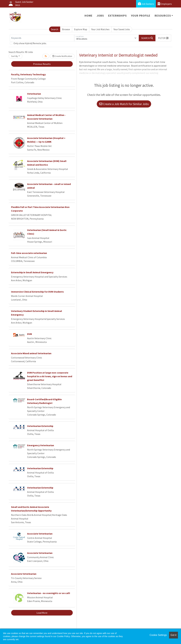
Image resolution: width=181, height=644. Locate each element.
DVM (30, 334)
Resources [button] (163, 16)
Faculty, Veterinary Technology (28, 74)
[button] (163, 38)
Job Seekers (146, 4)
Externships (117, 16)
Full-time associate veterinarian (29, 253)
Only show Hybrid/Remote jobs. (30, 43)
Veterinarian (34, 94)
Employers (165, 4)
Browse (66, 29)
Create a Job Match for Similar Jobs (124, 104)
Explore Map (81, 29)
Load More (42, 613)
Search (55, 29)
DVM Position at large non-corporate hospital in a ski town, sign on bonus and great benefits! (50, 376)
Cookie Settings (158, 635)
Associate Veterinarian (40, 534)
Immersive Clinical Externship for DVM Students (37, 292)
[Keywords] (42, 38)
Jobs (100, 16)
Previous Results (42, 64)
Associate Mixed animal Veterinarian (31, 353)
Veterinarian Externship (40, 426)
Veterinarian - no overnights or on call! (49, 593)
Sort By (15, 56)
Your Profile (141, 16)
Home (88, 16)
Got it (173, 635)
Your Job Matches (100, 29)
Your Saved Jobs (122, 29)
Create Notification (62, 56)
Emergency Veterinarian (41, 445)
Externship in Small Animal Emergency (32, 272)
